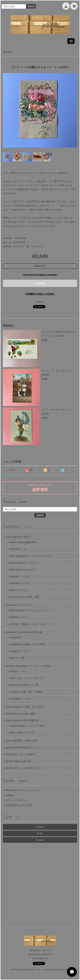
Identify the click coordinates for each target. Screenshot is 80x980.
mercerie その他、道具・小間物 (26, 692)
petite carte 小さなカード (22, 570)
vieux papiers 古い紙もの (18, 537)
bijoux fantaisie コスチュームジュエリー (30, 610)
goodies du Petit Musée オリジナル (24, 748)
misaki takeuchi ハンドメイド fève (27, 726)
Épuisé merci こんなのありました (24, 768)
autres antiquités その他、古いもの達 (25, 707)
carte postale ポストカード (23, 563)
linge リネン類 (17, 658)
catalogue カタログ (20, 576)
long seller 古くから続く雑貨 (20, 714)
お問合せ (10, 795)
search (31, 6)
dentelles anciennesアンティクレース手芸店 (28, 666)
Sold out (40, 283)
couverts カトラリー (20, 651)
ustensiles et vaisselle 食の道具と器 (24, 632)
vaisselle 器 (16, 637)
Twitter (40, 833)
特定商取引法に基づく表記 (19, 805)
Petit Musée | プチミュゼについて (22, 790)
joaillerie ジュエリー (20, 617)
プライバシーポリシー (17, 800)
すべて (12, 470)
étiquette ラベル (18, 549)
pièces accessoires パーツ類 (24, 685)
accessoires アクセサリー (19, 605)
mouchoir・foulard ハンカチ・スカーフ (29, 624)
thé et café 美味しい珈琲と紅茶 (21, 741)
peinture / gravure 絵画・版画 (25, 597)
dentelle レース (18, 671)
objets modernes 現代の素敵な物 (22, 720)
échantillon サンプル (20, 583)
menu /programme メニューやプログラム (31, 556)
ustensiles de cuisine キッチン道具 (27, 644)
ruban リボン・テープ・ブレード (27, 678)
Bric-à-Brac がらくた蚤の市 (20, 754)
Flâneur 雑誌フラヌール (22, 733)
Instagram (40, 827)
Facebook (40, 840)
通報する (40, 302)
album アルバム (18, 590)
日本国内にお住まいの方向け (40, 294)
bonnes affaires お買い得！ (19, 761)
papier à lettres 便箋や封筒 (23, 542)
